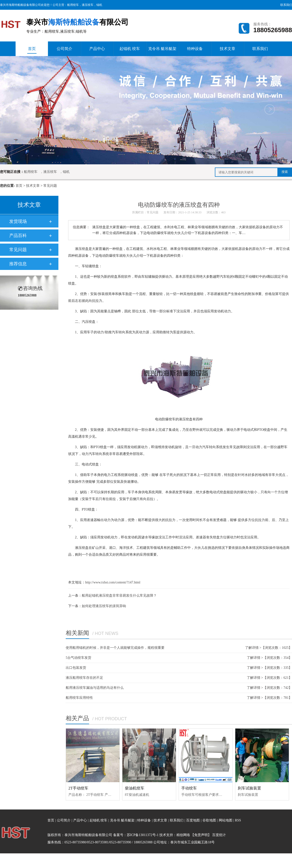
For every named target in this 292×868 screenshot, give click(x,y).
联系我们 (286, 5)
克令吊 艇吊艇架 (162, 49)
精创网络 (183, 835)
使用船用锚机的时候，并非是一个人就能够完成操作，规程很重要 (115, 648)
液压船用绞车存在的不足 (84, 678)
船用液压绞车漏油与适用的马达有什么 (95, 688)
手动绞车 (189, 788)
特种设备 (195, 49)
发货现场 (18, 221)
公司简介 (64, 49)
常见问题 (50, 186)
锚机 (99, 5)
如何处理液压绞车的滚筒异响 (104, 606)
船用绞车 (73, 5)
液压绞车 (88, 5)
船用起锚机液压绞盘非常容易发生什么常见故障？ (119, 596)
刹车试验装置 (249, 788)
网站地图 (226, 820)
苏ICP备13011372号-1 (143, 835)
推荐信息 (18, 264)
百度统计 (219, 835)
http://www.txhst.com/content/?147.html (113, 582)
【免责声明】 (201, 835)
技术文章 (228, 49)
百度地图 (193, 820)
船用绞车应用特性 (79, 698)
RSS (238, 820)
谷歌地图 (209, 820)
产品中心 (97, 49)
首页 (32, 50)
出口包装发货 (76, 668)
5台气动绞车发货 (78, 658)
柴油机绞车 (135, 788)
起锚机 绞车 (130, 49)
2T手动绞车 (78, 788)
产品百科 (18, 236)
